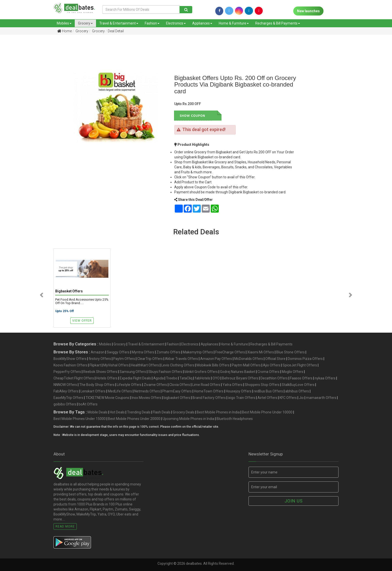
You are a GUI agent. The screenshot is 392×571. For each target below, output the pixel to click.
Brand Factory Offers (209, 398)
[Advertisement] (29, 117)
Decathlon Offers (274, 378)
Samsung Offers (133, 372)
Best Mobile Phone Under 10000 (267, 412)
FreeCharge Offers (230, 352)
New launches (308, 11)
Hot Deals (117, 412)
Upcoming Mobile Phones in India (188, 419)
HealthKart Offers (145, 365)
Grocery (85, 23)
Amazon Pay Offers (216, 359)
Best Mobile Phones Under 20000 (134, 419)
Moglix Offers (292, 372)
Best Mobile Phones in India (218, 412)
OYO (216, 378)
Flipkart (95, 365)
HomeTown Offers (209, 391)
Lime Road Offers (206, 385)
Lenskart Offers (93, 391)
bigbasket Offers (177, 398)
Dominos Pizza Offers (305, 359)
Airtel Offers (267, 398)
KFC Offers (288, 398)
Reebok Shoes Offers (100, 372)
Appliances (202, 23)
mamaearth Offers (321, 398)
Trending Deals (139, 412)
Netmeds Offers (147, 391)
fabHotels (202, 378)
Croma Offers (268, 372)
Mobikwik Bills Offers (213, 365)
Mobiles (64, 23)
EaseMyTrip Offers (68, 398)
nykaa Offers (325, 378)
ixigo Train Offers (242, 398)
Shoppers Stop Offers (262, 385)
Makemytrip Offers (198, 352)
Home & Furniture (234, 23)
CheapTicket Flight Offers (74, 378)
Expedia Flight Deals (135, 378)
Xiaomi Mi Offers (261, 352)
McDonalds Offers (249, 359)
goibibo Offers (65, 404)
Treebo (172, 378)
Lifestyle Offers (129, 385)
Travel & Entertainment (119, 23)
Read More (65, 526)
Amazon (98, 352)
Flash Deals (162, 412)
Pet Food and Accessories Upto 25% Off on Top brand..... (82, 301)
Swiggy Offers (118, 352)
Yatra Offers (232, 385)
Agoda (158, 378)
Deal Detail (116, 31)
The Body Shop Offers (97, 385)
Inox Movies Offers (146, 398)
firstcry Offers (100, 359)
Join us (294, 501)
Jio (301, 398)
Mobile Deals (97, 412)
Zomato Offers (168, 352)
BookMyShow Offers (70, 359)
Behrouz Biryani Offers (240, 378)
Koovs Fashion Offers (70, 365)
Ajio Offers (272, 365)
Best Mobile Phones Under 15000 (80, 419)
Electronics (176, 23)
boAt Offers (88, 404)
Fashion (152, 23)
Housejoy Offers (239, 391)
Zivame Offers (155, 385)
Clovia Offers (180, 385)
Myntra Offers (143, 352)
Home (64, 31)
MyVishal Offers (116, 365)
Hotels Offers (107, 378)
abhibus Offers (297, 391)
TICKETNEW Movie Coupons (107, 398)
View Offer (82, 321)
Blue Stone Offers (290, 352)
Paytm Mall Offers (246, 365)
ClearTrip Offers (150, 359)
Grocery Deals (184, 412)
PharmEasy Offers (177, 391)
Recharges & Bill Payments (278, 23)
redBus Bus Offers (268, 391)
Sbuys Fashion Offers (165, 372)
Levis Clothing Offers (178, 365)
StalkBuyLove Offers (298, 385)
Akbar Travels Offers (181, 359)
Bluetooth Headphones (235, 419)
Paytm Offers (124, 359)
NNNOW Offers (65, 385)
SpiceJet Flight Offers (300, 365)
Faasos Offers (301, 378)
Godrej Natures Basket (238, 372)
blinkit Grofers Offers (201, 372)
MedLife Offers (120, 391)
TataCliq (186, 378)
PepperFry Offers (67, 372)
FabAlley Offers (66, 391)
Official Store (275, 359)
